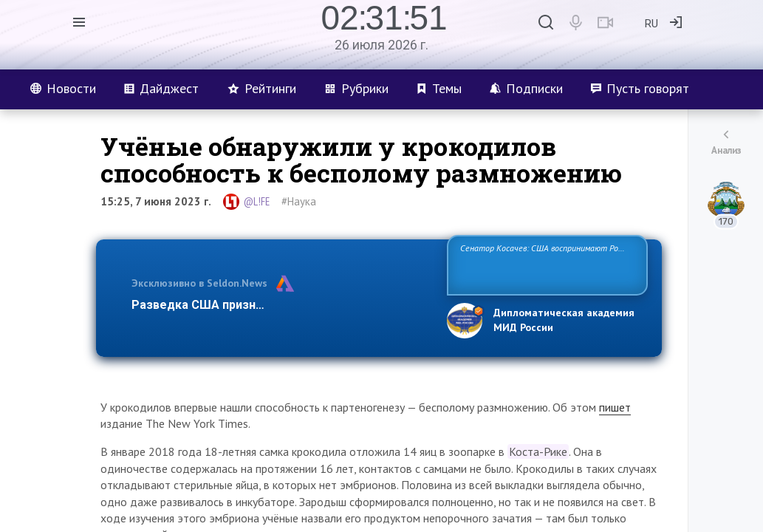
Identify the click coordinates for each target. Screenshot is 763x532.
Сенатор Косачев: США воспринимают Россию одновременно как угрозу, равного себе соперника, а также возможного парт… (545, 264)
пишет (615, 407)
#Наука (299, 201)
